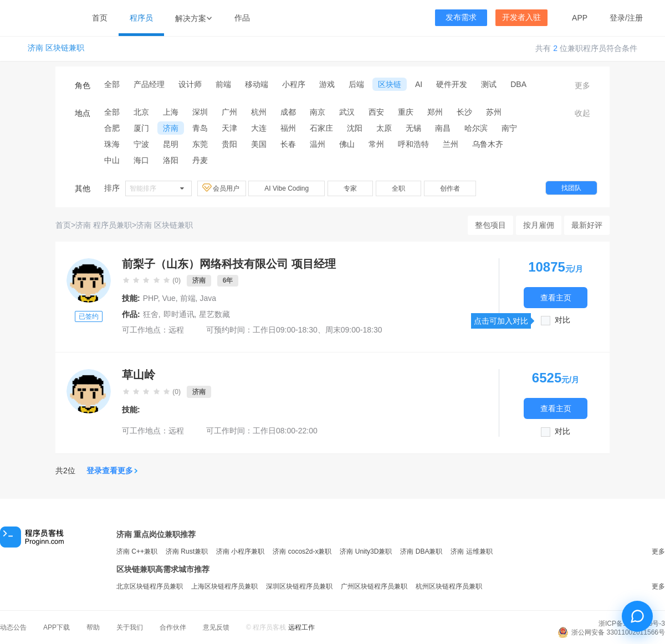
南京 (318, 112)
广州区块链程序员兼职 (374, 586)
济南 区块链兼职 (56, 48)
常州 (376, 144)
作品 (242, 18)
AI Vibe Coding (287, 188)
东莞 (200, 144)
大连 (259, 128)
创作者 (450, 188)
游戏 (327, 84)
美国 (259, 144)
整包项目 (490, 225)
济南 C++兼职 (137, 551)
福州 (288, 128)
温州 (318, 144)
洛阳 (171, 160)
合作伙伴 (173, 627)
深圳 (200, 112)
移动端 (257, 84)
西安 (376, 112)
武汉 (347, 112)
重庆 (406, 112)
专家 (350, 188)
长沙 (464, 112)
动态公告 (13, 627)
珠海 (112, 144)
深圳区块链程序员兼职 (299, 586)
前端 (223, 84)
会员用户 (222, 188)
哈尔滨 (476, 128)
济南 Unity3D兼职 (366, 551)
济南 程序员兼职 (104, 225)
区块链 (390, 84)
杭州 (259, 112)
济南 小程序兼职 (240, 551)
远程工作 (301, 627)
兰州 (451, 144)
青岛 (200, 128)
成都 (288, 112)
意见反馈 (216, 627)
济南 (171, 128)
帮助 (93, 627)
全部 (112, 84)
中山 (112, 160)
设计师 (190, 84)
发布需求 (461, 17)
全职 (398, 188)
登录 (617, 18)
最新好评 (587, 225)
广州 (229, 112)
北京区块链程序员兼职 (150, 586)
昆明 (171, 144)
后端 (356, 84)
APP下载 (57, 627)
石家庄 (321, 128)
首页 (100, 18)
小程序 (294, 84)
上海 (171, 112)
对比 (562, 320)
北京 (141, 112)
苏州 (494, 112)
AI (419, 84)
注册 (635, 18)
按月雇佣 (539, 225)
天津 (229, 128)
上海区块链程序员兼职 (224, 586)
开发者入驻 (521, 17)
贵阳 (229, 144)
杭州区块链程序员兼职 (449, 586)
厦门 (141, 128)
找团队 (571, 188)
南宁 (509, 128)
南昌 (443, 128)
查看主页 (556, 297)
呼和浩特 (413, 144)
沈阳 (355, 128)
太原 (384, 128)
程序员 (141, 18)
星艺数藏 (214, 314)
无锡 (413, 128)
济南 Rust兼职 (187, 551)
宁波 (141, 144)
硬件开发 (452, 84)
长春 (288, 144)
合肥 (112, 128)
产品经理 (149, 84)
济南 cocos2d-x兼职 (302, 551)
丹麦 (200, 160)
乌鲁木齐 (488, 144)
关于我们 (130, 627)
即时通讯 (179, 314)
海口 (141, 160)
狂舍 (151, 314)
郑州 (435, 112)
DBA (518, 84)
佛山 (347, 144)
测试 (489, 84)
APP (580, 18)
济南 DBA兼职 (421, 551)
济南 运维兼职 (471, 551)
